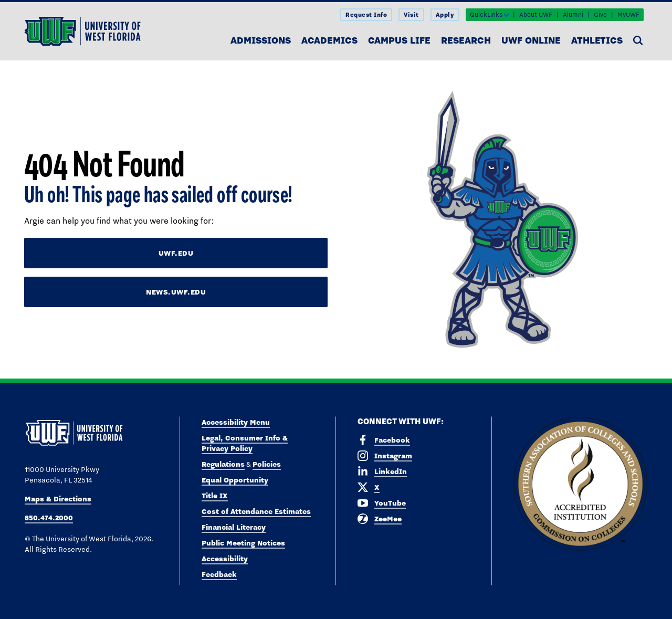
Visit (411, 15)
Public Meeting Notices (243, 543)
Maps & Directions (58, 499)
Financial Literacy (234, 527)
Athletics (597, 40)
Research (466, 40)
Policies (267, 464)
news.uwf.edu (176, 292)
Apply (445, 15)
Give (600, 15)
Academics (329, 40)
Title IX (215, 496)
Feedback (219, 574)
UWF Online (531, 40)
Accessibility (225, 559)
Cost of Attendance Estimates (256, 511)
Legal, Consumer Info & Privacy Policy (245, 443)
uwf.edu (176, 253)
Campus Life (399, 40)
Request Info (366, 15)
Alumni (573, 15)
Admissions (261, 40)
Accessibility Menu (236, 422)
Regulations (223, 464)
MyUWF (628, 15)
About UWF (536, 15)
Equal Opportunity (235, 480)
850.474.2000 (49, 518)
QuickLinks (486, 15)
